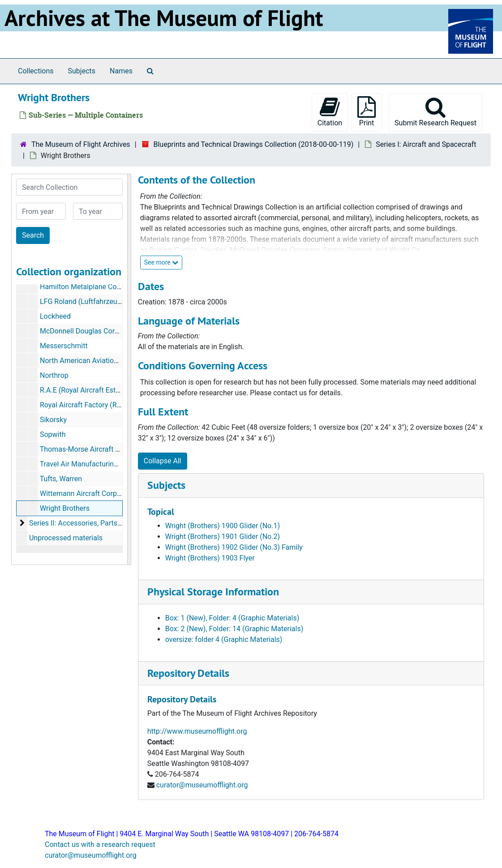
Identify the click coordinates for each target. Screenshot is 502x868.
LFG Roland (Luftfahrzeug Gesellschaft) (103, 301)
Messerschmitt (64, 346)
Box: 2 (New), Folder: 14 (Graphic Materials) (234, 629)
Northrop (54, 375)
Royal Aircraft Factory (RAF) (84, 405)
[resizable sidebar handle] (129, 369)
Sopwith (53, 434)
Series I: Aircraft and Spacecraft (426, 144)
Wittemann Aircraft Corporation (90, 494)
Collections (36, 71)
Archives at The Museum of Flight (164, 18)
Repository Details (188, 673)
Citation (330, 112)
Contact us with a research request (100, 844)
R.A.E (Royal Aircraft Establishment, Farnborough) (119, 390)
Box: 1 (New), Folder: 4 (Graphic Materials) (232, 618)
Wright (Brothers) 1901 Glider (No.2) (223, 537)
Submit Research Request (435, 112)
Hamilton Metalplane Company (89, 287)
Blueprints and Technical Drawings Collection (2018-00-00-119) (253, 144)
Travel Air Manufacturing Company (95, 464)
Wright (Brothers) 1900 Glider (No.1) (223, 526)
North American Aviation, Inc (85, 361)
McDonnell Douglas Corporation (90, 331)
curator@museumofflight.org (202, 785)
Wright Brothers (65, 508)
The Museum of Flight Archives (81, 144)
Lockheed (55, 316)
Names (121, 71)
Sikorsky (53, 420)
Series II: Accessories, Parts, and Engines (94, 523)
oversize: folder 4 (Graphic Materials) (224, 639)
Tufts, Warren (61, 479)
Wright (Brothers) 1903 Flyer (210, 558)
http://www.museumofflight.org (197, 731)
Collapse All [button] (163, 461)
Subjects (82, 71)
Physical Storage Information (213, 592)
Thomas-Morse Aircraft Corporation (97, 449)
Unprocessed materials (66, 538)
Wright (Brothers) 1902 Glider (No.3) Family (234, 547)
